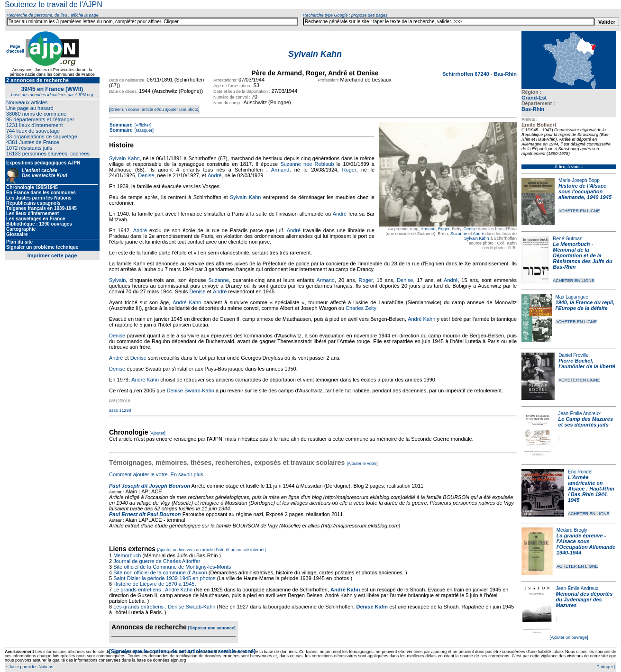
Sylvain (117, 280)
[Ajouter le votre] (362, 463)
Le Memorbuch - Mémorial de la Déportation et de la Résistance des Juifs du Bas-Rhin (582, 255)
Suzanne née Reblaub (307, 164)
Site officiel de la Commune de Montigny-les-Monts (172, 567)
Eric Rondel (580, 472)
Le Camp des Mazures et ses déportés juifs (586, 422)
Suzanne (459, 234)
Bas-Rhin (533, 109)
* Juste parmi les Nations (29, 667)
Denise (470, 229)
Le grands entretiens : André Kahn (153, 590)
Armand (428, 229)
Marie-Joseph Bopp (579, 180)
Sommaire (121, 125)
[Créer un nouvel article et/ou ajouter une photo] (154, 109)
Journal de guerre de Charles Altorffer (157, 561)
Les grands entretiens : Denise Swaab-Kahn (164, 607)
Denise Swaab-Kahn (191, 390)
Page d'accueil (15, 49)
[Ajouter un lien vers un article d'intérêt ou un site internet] (211, 550)
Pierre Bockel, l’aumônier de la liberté (587, 363)
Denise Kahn (372, 607)
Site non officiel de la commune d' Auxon (160, 572)
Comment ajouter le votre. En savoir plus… (159, 474)
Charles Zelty (361, 308)
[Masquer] (143, 130)
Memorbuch (127, 555)
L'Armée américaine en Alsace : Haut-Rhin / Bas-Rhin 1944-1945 (591, 489)
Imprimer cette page (52, 255)
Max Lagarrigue (572, 297)
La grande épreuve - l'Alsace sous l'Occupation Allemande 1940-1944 (586, 544)
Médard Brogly (572, 530)
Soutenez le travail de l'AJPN (54, 5)
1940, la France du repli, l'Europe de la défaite (585, 305)
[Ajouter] (158, 433)
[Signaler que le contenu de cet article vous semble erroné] (182, 651)
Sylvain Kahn (477, 238)
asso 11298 (120, 410)
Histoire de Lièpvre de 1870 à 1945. (155, 584)
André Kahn (187, 302)
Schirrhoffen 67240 (466, 74)
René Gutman (567, 239)
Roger (444, 229)
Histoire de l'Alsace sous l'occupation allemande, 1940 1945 (585, 191)
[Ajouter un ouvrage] (569, 637)
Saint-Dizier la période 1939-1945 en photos (164, 578)
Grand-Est (534, 98)
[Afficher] (142, 125)
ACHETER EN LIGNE (579, 211)
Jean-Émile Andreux (580, 413)
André (478, 234)
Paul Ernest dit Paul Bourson (145, 514)
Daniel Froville (573, 355)
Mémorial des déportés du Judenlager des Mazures (584, 599)
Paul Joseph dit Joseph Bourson (150, 486)
